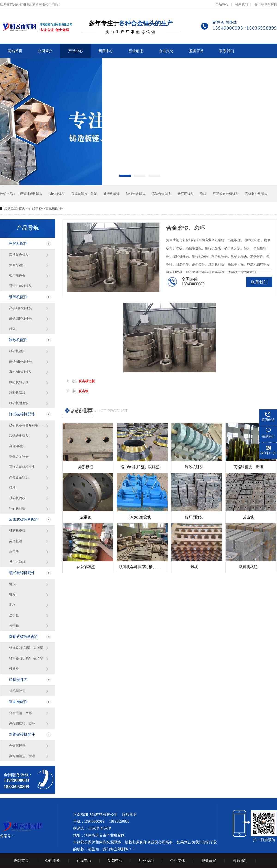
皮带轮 (14, 626)
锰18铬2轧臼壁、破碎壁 (26, 648)
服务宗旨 (209, 860)
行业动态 (146, 860)
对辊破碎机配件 (22, 734)
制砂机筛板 (17, 393)
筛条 (12, 329)
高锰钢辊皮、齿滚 (84, 194)
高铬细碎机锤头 (21, 319)
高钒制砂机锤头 (256, 194)
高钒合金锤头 (161, 194)
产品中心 (222, 5)
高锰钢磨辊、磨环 (22, 723)
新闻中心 (115, 860)
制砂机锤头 (57, 194)
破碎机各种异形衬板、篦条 (28, 425)
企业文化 (178, 860)
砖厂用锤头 (186, 194)
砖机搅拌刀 (18, 680)
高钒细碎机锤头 (21, 308)
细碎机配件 (18, 297)
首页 (22, 208)
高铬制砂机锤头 (21, 362)
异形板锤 (16, 541)
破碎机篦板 (17, 498)
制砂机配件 (18, 340)
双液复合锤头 (19, 255)
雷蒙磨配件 (54, 208)
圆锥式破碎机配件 (24, 637)
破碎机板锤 (111, 194)
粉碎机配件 (18, 243)
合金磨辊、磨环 (21, 713)
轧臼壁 (14, 669)
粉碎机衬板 (17, 509)
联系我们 (241, 5)
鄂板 (203, 194)
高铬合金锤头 (19, 477)
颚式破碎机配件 (22, 573)
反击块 (14, 552)
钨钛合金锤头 (136, 194)
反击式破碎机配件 (24, 519)
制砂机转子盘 (19, 382)
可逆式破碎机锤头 (226, 194)
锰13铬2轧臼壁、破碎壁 (26, 658)
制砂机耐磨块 (19, 403)
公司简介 (53, 860)
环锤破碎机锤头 (31, 194)
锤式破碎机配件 (22, 414)
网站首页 (21, 860)
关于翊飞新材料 (266, 5)
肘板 (12, 605)
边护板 (14, 615)
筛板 (12, 488)
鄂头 (12, 584)
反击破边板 (17, 562)
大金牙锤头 (17, 265)
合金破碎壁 (17, 746)
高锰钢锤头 (17, 446)
